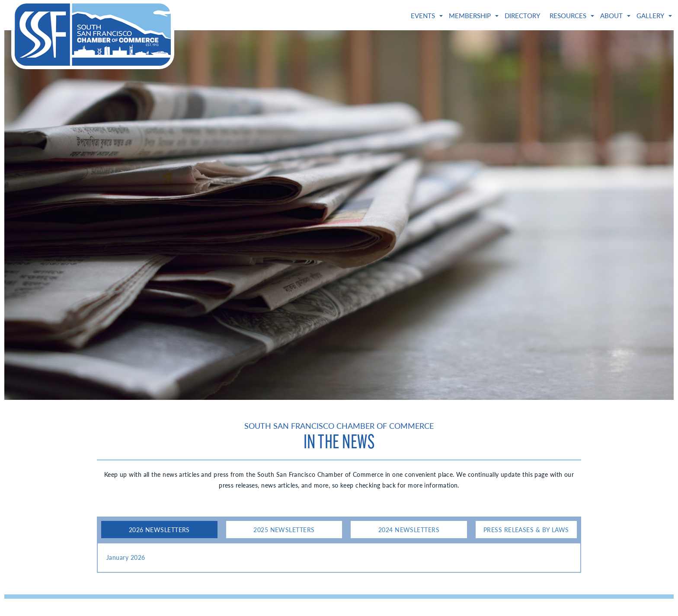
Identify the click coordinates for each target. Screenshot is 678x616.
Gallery (650, 16)
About (611, 16)
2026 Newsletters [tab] (159, 530)
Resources (568, 16)
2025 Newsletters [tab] (284, 530)
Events (423, 16)
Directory (522, 16)
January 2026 (126, 557)
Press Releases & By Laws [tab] (526, 530)
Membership (470, 16)
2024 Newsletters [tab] (409, 530)
